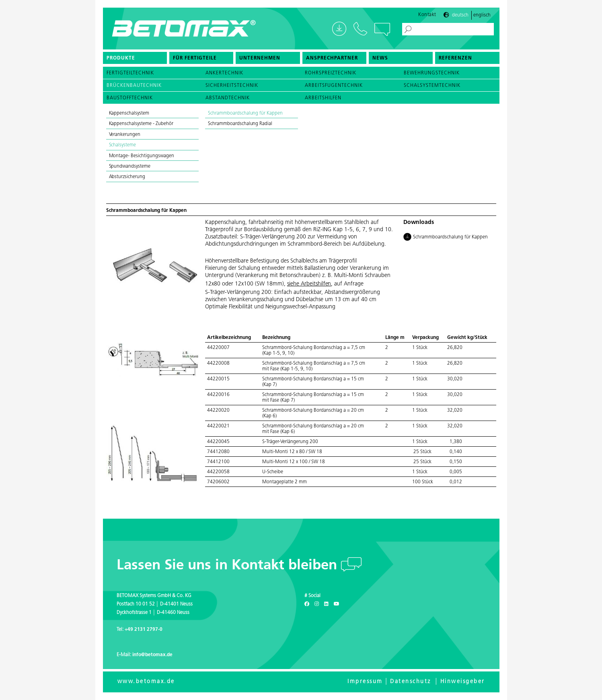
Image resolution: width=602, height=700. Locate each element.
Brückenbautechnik (134, 86)
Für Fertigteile (195, 58)
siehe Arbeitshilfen (309, 284)
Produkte (121, 58)
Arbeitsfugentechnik (334, 86)
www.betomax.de (146, 682)
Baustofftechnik (130, 98)
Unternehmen (260, 58)
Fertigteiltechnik (130, 73)
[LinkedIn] (326, 604)
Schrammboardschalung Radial (240, 124)
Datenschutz (411, 682)
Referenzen (455, 58)
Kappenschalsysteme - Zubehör (142, 124)
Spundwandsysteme (130, 166)
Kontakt (427, 15)
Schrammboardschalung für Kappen (245, 113)
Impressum (365, 682)
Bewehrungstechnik (432, 73)
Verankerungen (125, 135)
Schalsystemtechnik (432, 86)
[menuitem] (135, 58)
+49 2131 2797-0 (144, 630)
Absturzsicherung (127, 177)
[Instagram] (317, 604)
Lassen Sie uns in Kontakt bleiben (229, 566)
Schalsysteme (123, 145)
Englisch (482, 15)
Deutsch (460, 15)
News (380, 58)
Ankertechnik (224, 73)
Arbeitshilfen (323, 98)
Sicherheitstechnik (232, 86)
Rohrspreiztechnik (331, 73)
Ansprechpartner (332, 58)
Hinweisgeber (463, 682)
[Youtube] (337, 604)
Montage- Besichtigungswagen (142, 156)
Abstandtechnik (228, 98)
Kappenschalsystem (130, 113)
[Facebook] (307, 604)
